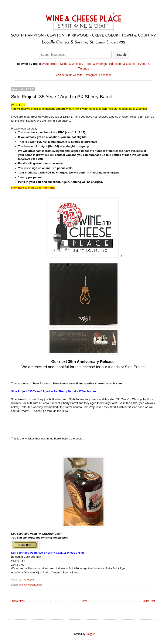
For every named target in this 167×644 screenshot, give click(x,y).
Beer (54, 64)
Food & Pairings (96, 64)
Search (121, 55)
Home (84, 601)
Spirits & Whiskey (71, 64)
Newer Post (19, 601)
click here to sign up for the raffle (33, 188)
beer (40, 585)
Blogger (90, 634)
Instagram (91, 75)
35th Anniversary (28, 585)
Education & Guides (122, 64)
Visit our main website (69, 75)
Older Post (149, 601)
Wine (45, 64)
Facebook (105, 75)
